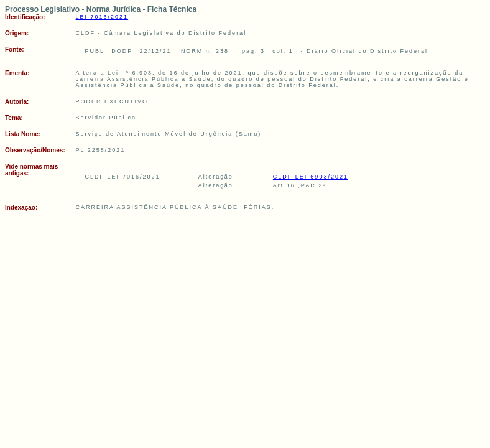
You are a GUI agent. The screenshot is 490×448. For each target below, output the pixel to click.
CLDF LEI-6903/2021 (311, 177)
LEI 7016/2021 (102, 17)
